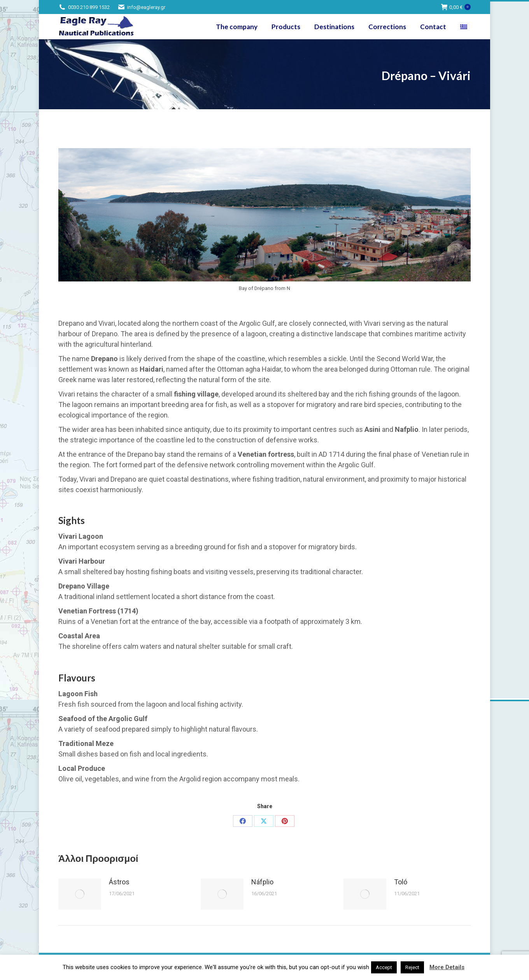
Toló (401, 882)
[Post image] (80, 894)
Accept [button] (384, 967)
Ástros (119, 882)
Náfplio (262, 882)
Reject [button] (412, 967)
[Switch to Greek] (465, 27)
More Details (447, 967)
